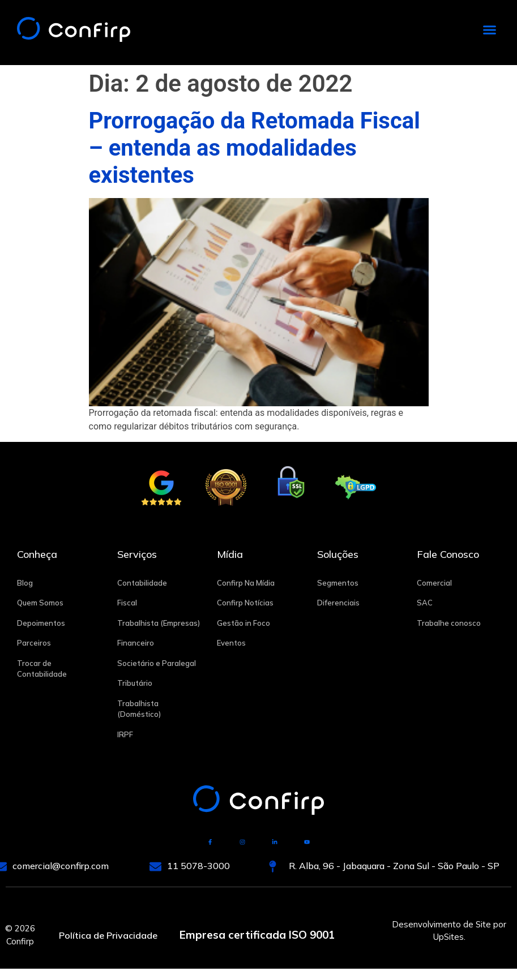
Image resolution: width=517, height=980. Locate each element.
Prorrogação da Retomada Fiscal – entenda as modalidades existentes (255, 148)
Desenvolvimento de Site (441, 924)
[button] (490, 30)
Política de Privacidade (108, 935)
